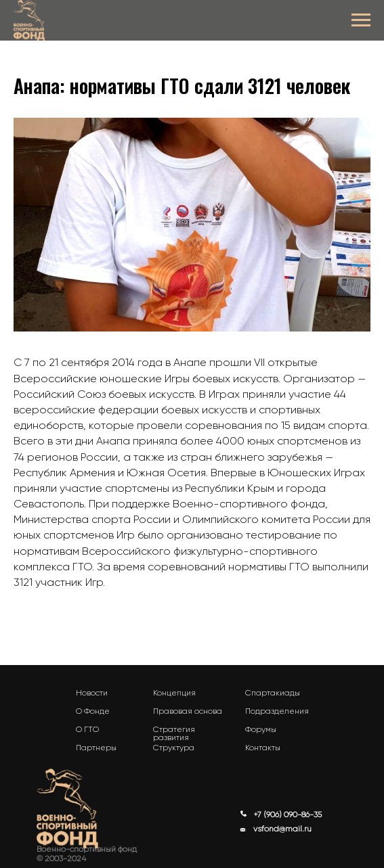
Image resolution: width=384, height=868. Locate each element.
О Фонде (93, 711)
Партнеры (96, 748)
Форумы (261, 729)
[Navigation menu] (361, 20)
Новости (92, 693)
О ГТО (87, 729)
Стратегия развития (174, 733)
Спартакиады (273, 693)
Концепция (174, 693)
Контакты (263, 748)
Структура (174, 748)
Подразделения (277, 711)
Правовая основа (188, 711)
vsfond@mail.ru (282, 829)
